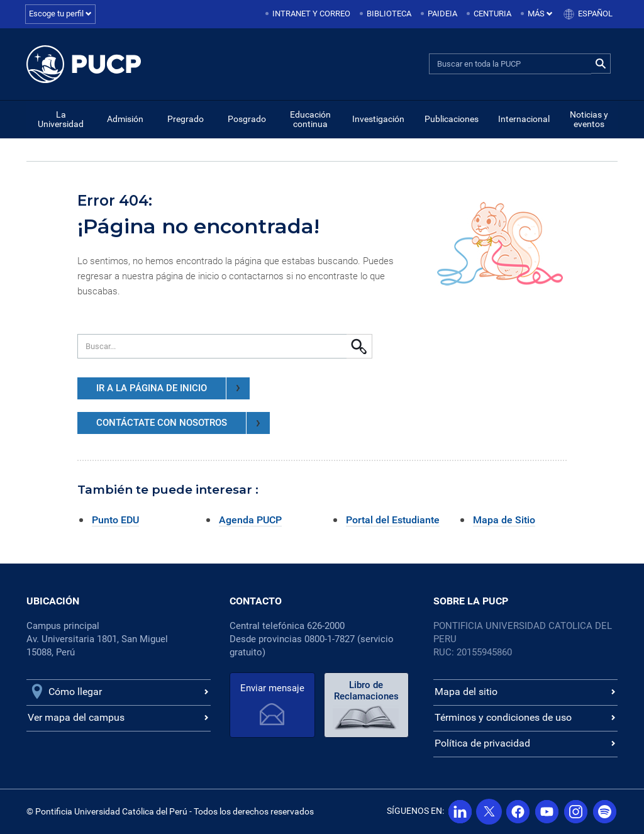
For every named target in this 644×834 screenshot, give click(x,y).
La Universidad (61, 119)
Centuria (492, 14)
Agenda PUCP (250, 520)
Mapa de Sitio (504, 520)
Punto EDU (115, 520)
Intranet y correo (311, 14)
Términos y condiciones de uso (503, 717)
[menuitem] (309, 14)
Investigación (378, 119)
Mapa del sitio (466, 692)
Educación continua (310, 119)
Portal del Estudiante (393, 520)
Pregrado (186, 119)
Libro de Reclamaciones (366, 691)
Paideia (442, 14)
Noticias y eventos (589, 119)
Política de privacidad (482, 743)
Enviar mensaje (272, 688)
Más (540, 14)
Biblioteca (389, 14)
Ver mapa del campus (76, 717)
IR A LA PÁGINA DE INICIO (173, 388)
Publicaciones (452, 119)
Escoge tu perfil (60, 14)
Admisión (125, 119)
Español (595, 14)
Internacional (524, 119)
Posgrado (247, 119)
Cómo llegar (75, 692)
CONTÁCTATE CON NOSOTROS (183, 423)
